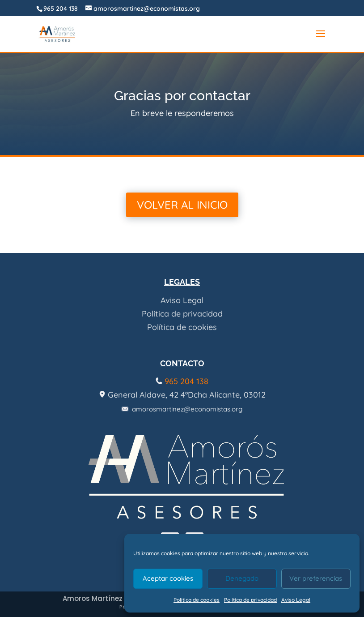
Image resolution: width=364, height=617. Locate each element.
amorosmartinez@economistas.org (182, 409)
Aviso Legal (296, 600)
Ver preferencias (316, 578)
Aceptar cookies (168, 578)
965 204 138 (61, 9)
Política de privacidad (250, 600)
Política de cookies (197, 600)
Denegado (242, 578)
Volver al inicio (182, 205)
